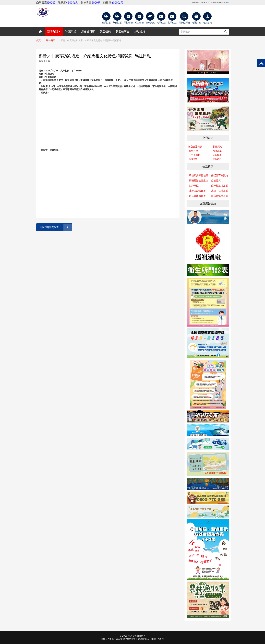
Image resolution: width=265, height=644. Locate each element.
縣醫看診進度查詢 (199, 181)
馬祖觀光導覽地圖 (199, 175)
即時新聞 (51, 40)
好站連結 (140, 31)
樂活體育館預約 (220, 175)
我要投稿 (105, 31)
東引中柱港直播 (220, 191)
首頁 (38, 40)
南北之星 (217, 151)
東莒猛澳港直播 (197, 196)
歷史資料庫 (88, 31)
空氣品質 (216, 181)
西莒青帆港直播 (220, 196)
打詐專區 (194, 186)
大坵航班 (217, 155)
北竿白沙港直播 (197, 191)
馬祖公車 (193, 159)
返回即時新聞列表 (56, 227)
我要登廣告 (123, 31)
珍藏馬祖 (71, 31)
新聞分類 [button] (54, 31)
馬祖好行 (217, 159)
